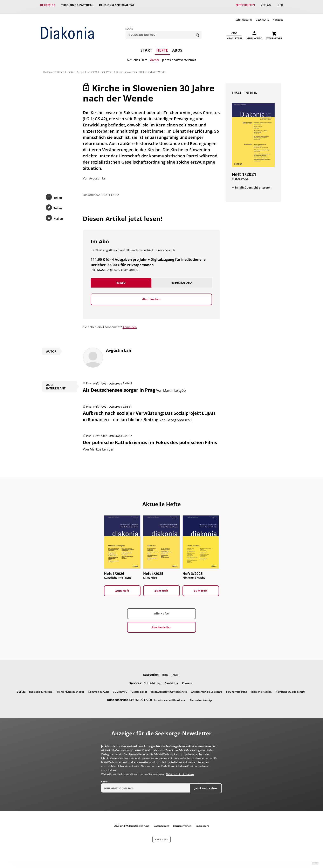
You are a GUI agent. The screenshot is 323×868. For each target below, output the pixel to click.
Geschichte (262, 16)
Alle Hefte (161, 610)
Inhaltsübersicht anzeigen (253, 184)
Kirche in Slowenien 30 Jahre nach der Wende (141, 68)
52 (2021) (92, 68)
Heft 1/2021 (107, 68)
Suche (129, 25)
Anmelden (130, 323)
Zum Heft (122, 587)
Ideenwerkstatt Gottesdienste (169, 688)
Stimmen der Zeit (99, 688)
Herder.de (47, 5)
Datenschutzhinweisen (180, 771)
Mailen (58, 215)
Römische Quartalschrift (290, 688)
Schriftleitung (244, 16)
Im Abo (121, 279)
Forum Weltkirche (237, 688)
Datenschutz (161, 823)
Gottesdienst (139, 688)
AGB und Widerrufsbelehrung (132, 823)
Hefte (162, 46)
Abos (177, 46)
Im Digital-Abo (182, 279)
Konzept (278, 16)
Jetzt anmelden (206, 785)
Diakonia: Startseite (53, 68)
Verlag (266, 5)
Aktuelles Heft (137, 56)
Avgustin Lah (98, 174)
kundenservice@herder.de (170, 697)
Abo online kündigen (202, 697)
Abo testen (151, 295)
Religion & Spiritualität (117, 5)
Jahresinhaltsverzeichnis (179, 56)
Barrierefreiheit (182, 823)
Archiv (154, 56)
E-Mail (105, 778)
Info (280, 5)
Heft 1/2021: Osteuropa (108, 380)
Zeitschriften (245, 5)
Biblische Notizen (262, 688)
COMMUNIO (120, 688)
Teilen (58, 194)
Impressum (202, 823)
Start (146, 46)
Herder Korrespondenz (71, 688)
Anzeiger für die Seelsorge (207, 688)
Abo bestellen (161, 624)
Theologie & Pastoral (77, 5)
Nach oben (161, 836)
